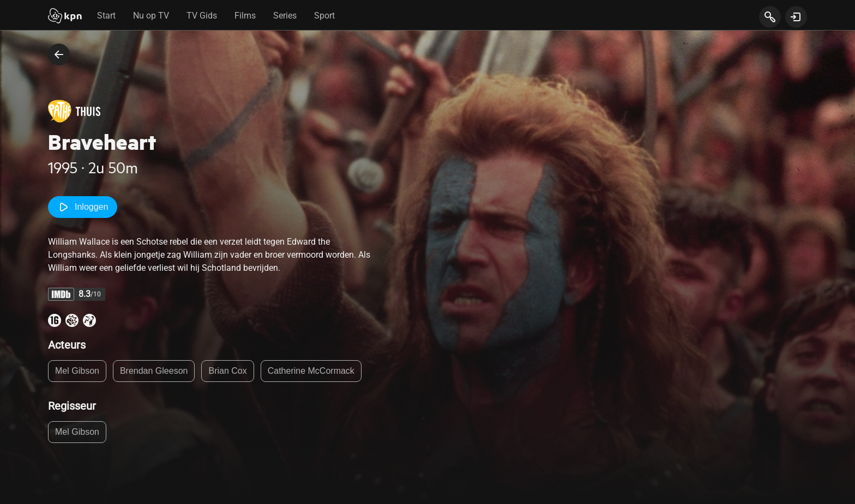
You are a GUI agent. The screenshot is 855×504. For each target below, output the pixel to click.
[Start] (65, 17)
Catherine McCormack (311, 371)
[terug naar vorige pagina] (59, 54)
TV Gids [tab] (202, 16)
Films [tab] (245, 16)
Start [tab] (106, 16)
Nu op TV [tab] (151, 16)
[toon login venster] (796, 17)
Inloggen (83, 207)
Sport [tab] (324, 16)
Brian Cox (227, 371)
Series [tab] (285, 16)
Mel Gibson (77, 371)
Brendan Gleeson (154, 371)
